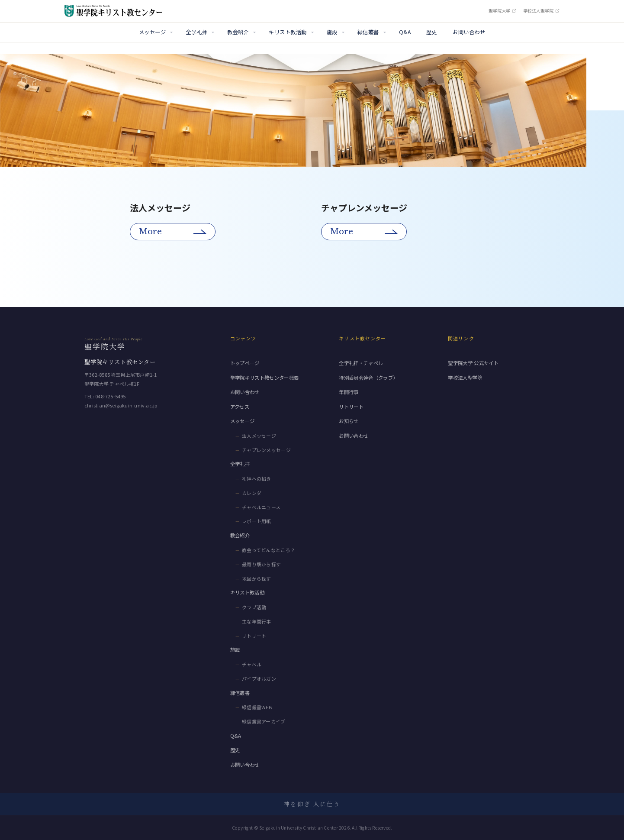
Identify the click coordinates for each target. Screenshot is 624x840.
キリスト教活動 (288, 32)
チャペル (252, 664)
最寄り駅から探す (262, 564)
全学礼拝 (196, 32)
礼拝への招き (257, 478)
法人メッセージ (259, 436)
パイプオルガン (259, 678)
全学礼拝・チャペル (361, 363)
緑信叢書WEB (257, 707)
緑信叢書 (368, 32)
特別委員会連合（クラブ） (368, 378)
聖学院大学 (502, 11)
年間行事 (349, 392)
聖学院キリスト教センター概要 (265, 378)
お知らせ (349, 421)
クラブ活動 (254, 607)
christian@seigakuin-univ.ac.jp (121, 405)
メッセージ (152, 32)
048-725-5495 (111, 396)
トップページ (245, 363)
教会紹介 (238, 32)
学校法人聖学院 (541, 11)
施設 (332, 32)
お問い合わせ (469, 32)
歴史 (432, 32)
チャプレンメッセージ (266, 450)
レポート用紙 (257, 521)
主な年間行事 (257, 621)
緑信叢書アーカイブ (264, 721)
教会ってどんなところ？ (269, 550)
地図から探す (257, 578)
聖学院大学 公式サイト (473, 363)
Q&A (405, 32)
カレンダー (254, 493)
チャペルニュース (261, 507)
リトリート (254, 636)
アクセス (240, 407)
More (150, 232)
